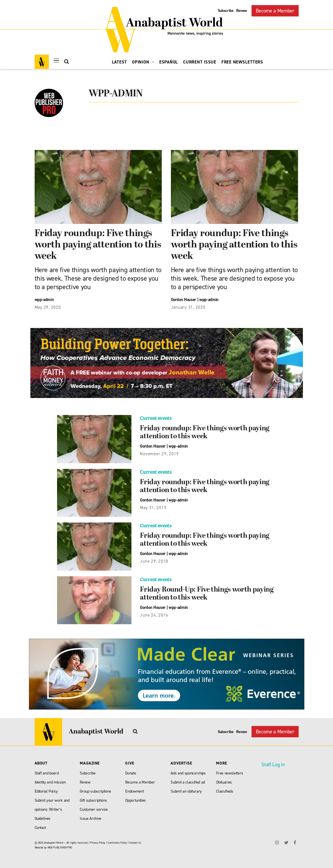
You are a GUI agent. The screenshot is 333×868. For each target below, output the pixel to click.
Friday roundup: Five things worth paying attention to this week (98, 245)
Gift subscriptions (93, 800)
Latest (120, 62)
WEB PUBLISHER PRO (60, 847)
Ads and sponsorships (188, 773)
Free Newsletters (242, 62)
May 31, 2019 (153, 508)
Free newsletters (230, 773)
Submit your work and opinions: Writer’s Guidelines (52, 809)
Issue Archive (91, 819)
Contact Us (135, 843)
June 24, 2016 (154, 615)
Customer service (94, 809)
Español (169, 62)
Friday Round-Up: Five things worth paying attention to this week (207, 594)
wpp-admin (44, 300)
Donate (131, 773)
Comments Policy (117, 843)
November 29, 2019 (159, 454)
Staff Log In (273, 765)
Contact (40, 828)
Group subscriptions (96, 791)
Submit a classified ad (188, 782)
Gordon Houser (184, 300)
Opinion (143, 62)
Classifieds (225, 791)
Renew (242, 11)
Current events (156, 418)
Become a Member (275, 11)
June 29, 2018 (154, 561)
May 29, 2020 (48, 307)
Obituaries (224, 782)
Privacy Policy (98, 843)
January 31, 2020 (188, 307)
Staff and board (47, 773)
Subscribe (226, 11)
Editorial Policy (46, 791)
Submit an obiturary (186, 791)
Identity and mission (50, 782)
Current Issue (200, 62)
